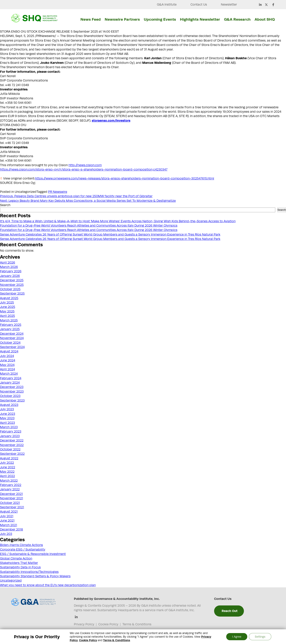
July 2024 (7, 356)
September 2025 (12, 294)
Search (5, 205)
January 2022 (10, 489)
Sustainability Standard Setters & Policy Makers (35, 576)
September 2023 (12, 401)
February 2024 (11, 378)
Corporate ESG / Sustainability (23, 550)
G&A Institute (167, 5)
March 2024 (9, 374)
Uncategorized (11, 581)
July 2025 (7, 303)
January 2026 (10, 276)
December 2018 (12, 530)
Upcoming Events (160, 19)
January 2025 (10, 329)
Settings (260, 637)
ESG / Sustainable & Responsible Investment (33, 554)
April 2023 (7, 423)
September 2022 (12, 454)
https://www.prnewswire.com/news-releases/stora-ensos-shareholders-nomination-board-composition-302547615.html (125, 178)
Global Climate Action (16, 559)
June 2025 (8, 307)
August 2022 (9, 458)
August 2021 (9, 512)
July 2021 (7, 516)
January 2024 (10, 383)
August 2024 (9, 351)
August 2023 (9, 405)
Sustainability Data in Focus (20, 567)
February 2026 (11, 271)
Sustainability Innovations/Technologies (29, 572)
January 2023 (10, 436)
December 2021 (11, 494)
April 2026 (8, 263)
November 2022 (12, 445)
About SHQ (265, 19)
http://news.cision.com (85, 165)
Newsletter (229, 5)
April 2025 (7, 316)
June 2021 (7, 521)
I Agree (237, 637)
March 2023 (9, 427)
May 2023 (7, 418)
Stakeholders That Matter (19, 563)
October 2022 (10, 449)
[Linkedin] (76, 617)
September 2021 (12, 507)
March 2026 (9, 267)
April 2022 (7, 476)
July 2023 (7, 409)
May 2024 (7, 365)
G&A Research (237, 19)
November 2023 (12, 392)
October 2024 (10, 343)
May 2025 (7, 311)
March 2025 (9, 320)
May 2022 (7, 472)
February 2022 (11, 485)
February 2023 (11, 432)
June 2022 (8, 467)
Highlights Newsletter (200, 19)
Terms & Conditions (137, 624)
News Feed (91, 19)
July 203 (6, 534)
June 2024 (8, 360)
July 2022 (7, 463)
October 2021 (10, 503)
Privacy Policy (84, 624)
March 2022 (9, 481)
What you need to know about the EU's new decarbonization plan (48, 585)
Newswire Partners (122, 19)
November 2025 (12, 285)
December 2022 (12, 440)
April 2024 (7, 369)
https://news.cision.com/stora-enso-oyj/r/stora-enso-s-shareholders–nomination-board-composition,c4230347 (84, 170)
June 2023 (8, 414)
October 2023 (10, 396)
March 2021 (9, 525)
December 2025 (12, 280)
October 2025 (10, 289)
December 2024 (12, 334)
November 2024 (12, 338)
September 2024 (12, 347)
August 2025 (9, 298)
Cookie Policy (108, 624)
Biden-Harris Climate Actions (21, 545)
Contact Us (199, 5)
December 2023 (12, 387)
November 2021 (12, 498)
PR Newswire (58, 192)
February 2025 (11, 325)
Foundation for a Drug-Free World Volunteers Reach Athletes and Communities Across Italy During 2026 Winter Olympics (89, 226)
